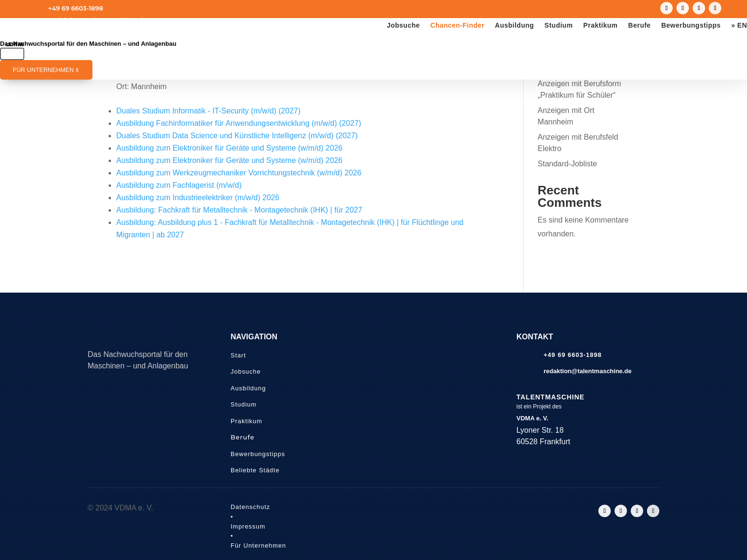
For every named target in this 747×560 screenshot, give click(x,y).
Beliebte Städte (255, 470)
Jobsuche (403, 25)
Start (238, 355)
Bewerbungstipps (691, 25)
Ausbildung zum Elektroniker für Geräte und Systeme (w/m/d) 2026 (229, 148)
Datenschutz (250, 507)
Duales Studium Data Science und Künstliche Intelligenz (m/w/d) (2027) (237, 136)
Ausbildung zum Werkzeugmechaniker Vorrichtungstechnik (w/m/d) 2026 (239, 173)
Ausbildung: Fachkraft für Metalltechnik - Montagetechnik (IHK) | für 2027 (239, 210)
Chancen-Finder (457, 25)
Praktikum (600, 25)
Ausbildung (515, 25)
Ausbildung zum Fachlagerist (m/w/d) (179, 185)
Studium (559, 25)
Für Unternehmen (43, 70)
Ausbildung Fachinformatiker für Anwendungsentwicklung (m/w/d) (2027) (239, 123)
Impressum (248, 526)
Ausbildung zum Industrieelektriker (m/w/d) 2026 (198, 198)
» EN (739, 25)
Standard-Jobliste (568, 164)
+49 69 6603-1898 (76, 8)
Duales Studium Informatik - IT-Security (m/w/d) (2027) (208, 111)
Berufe (640, 25)
